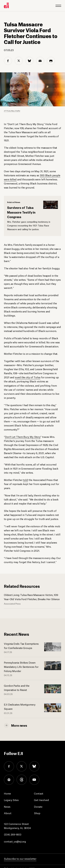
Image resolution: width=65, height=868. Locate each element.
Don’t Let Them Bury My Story (23, 437)
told (26, 480)
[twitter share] (19, 61)
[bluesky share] (29, 61)
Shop (37, 813)
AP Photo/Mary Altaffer (12, 111)
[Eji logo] (6, 5)
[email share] (40, 61)
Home (7, 793)
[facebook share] (8, 61)
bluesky (34, 766)
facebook (9, 766)
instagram (9, 780)
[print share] (51, 61)
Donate (38, 806)
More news (19, 725)
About (8, 813)
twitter (22, 766)
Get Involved (41, 800)
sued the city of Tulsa (28, 377)
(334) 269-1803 (13, 834)
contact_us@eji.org (15, 841)
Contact (39, 793)
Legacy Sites (11, 800)
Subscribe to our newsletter (20, 858)
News (7, 806)
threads (22, 780)
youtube (34, 780)
